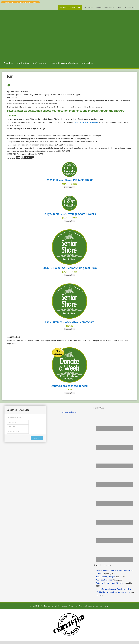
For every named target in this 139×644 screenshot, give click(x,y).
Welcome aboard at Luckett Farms (110, 583)
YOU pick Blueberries (104, 580)
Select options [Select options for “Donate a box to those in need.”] (69, 393)
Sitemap (64, 606)
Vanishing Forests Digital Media (91, 606)
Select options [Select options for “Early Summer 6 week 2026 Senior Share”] (69, 329)
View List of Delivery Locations (87, 122)
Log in (107, 606)
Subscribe (37, 438)
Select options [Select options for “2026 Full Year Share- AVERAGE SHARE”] (69, 187)
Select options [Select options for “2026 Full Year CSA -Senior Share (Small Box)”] (69, 275)
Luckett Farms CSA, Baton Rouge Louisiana (14, 38)
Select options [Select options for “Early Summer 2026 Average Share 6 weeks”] (69, 221)
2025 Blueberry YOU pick (105, 577)
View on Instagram (69, 412)
